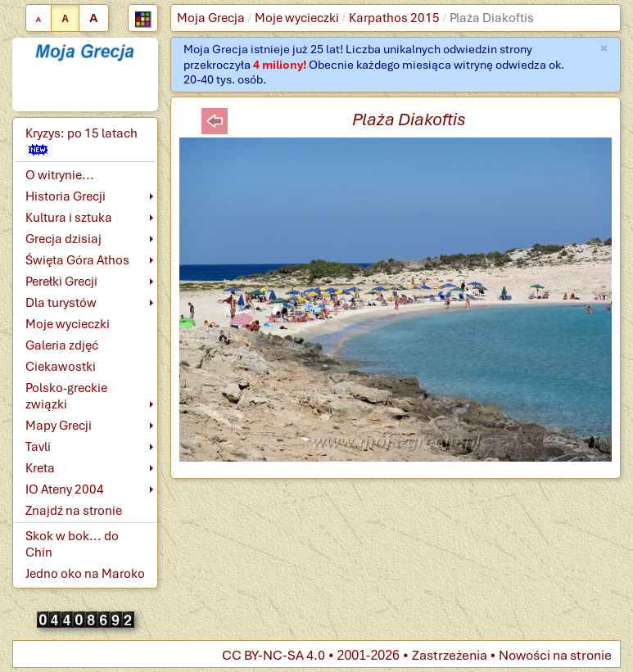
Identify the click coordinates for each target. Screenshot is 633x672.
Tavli (38, 447)
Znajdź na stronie (74, 511)
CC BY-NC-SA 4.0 (274, 655)
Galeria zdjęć (62, 345)
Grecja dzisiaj (63, 239)
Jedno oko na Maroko (85, 574)
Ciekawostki (61, 367)
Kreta (40, 468)
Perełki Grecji (61, 282)
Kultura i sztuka (69, 218)
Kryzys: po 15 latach (81, 140)
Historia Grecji (66, 196)
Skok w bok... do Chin (72, 544)
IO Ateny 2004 (65, 489)
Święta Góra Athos (77, 260)
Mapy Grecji (59, 426)
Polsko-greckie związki (66, 396)
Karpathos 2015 (394, 18)
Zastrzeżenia (450, 655)
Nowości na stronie (555, 655)
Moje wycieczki (297, 18)
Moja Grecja (211, 18)
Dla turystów (61, 303)
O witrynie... (60, 175)
